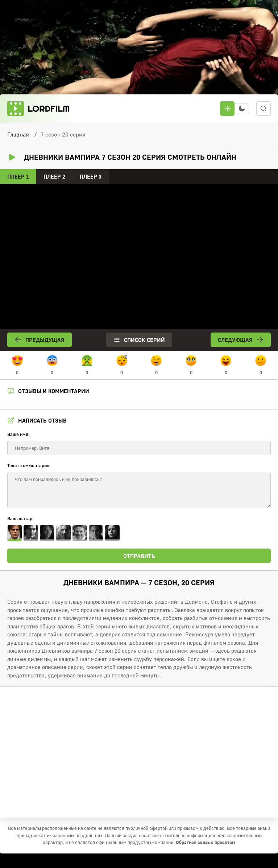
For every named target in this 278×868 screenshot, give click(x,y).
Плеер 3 (91, 176)
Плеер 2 (54, 176)
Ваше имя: (18, 434)
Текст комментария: (29, 465)
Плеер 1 (18, 176)
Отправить (139, 556)
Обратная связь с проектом (206, 842)
